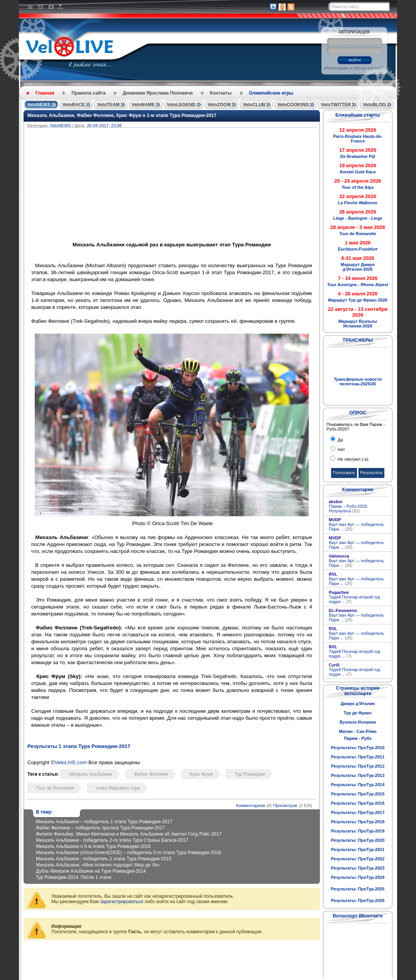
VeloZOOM (219, 105)
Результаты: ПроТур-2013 (358, 775)
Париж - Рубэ (358, 738)
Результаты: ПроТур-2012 (358, 766)
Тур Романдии (250, 774)
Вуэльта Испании (358, 722)
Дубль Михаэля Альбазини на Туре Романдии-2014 (91, 871)
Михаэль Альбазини (91, 774)
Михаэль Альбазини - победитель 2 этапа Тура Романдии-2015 (104, 859)
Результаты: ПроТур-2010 (358, 748)
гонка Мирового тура (118, 788)
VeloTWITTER (336, 105)
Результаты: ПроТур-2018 (358, 822)
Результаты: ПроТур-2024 (358, 877)
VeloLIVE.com (71, 762)
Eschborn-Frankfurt (358, 249)
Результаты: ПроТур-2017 (358, 812)
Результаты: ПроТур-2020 (358, 840)
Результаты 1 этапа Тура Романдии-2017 (79, 746)
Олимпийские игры (271, 93)
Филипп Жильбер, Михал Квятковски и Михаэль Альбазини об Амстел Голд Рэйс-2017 (129, 834)
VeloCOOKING (293, 105)
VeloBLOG (374, 105)
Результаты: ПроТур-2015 (358, 794)
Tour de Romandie (55, 788)
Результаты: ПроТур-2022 (358, 859)
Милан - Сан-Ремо (358, 731)
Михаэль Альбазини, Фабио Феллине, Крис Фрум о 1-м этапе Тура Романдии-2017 (122, 115)
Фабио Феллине (151, 774)
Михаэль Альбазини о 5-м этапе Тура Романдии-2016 (93, 846)
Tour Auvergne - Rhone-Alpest (358, 285)
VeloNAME (143, 105)
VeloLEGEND (181, 105)
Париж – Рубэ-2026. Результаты (348, 509)
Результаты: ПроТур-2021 (358, 849)
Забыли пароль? (367, 68)
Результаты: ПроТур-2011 (358, 757)
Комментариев (250, 805)
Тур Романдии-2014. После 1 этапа (74, 877)
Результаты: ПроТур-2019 (358, 831)
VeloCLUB (254, 105)
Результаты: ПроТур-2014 (358, 785)
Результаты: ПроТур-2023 (358, 868)
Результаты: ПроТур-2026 (358, 900)
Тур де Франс (358, 713)
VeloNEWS (39, 105)
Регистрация (337, 68)
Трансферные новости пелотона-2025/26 (358, 381)
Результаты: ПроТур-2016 (358, 803)
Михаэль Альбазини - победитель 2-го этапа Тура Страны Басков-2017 (112, 840)
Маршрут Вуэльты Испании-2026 (358, 324)
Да (340, 440)
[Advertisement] (209, 186)
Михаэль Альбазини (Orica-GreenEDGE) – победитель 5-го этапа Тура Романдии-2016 (129, 853)
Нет (341, 449)
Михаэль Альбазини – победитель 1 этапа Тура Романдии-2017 (104, 822)
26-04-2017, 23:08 (104, 125)
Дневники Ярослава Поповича (158, 93)
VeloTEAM (108, 105)
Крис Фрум (201, 774)
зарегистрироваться (122, 902)
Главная (45, 93)
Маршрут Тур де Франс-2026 (358, 300)
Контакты (221, 93)
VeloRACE (74, 105)
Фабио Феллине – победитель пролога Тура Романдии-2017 (100, 828)
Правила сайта (88, 93)
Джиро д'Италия (358, 704)
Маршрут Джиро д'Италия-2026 (358, 267)
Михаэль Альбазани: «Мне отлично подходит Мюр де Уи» (98, 865)
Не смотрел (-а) (353, 459)
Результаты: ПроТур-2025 (358, 889)
